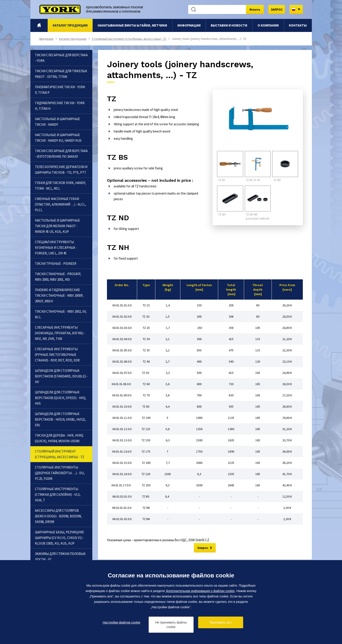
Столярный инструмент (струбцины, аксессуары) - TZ (129, 39)
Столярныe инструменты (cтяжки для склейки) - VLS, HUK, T (58, 495)
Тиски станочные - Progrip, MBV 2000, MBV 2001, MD (58, 277)
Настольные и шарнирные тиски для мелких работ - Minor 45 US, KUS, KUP (57, 226)
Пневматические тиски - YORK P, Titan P (60, 90)
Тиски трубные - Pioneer (56, 264)
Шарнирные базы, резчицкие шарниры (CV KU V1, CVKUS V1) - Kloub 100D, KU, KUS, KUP (59, 538)
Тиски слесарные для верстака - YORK (61, 58)
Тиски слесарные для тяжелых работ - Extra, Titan (61, 74)
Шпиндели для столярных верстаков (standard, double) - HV (61, 376)
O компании (268, 25)
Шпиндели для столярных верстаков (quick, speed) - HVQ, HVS (61, 398)
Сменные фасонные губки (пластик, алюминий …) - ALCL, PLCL (60, 204)
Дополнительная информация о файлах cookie (200, 591)
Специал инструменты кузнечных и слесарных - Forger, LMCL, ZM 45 (56, 248)
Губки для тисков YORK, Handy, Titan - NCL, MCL (60, 186)
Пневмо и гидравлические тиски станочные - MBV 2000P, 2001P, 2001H (59, 295)
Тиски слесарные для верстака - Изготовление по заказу (61, 154)
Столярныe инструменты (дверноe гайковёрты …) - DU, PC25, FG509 (60, 473)
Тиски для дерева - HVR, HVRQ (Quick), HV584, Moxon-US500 (59, 438)
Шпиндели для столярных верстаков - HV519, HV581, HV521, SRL (60, 419)
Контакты (298, 25)
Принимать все (221, 622)
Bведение (39, 25)
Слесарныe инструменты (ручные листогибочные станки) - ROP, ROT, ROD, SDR (57, 355)
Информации (189, 25)
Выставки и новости (229, 25)
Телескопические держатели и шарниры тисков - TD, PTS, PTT (61, 170)
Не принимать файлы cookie (171, 625)
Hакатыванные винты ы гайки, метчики (132, 25)
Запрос (203, 548)
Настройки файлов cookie (122, 622)
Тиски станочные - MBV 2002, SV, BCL (61, 314)
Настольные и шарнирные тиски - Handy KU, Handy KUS (58, 138)
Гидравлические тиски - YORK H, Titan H (60, 106)
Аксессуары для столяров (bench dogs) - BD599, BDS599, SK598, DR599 (58, 516)
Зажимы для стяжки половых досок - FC (60, 556)
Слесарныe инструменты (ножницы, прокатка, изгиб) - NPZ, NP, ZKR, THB (60, 333)
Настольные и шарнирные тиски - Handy (57, 122)
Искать (255, 9)
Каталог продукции (70, 25)
